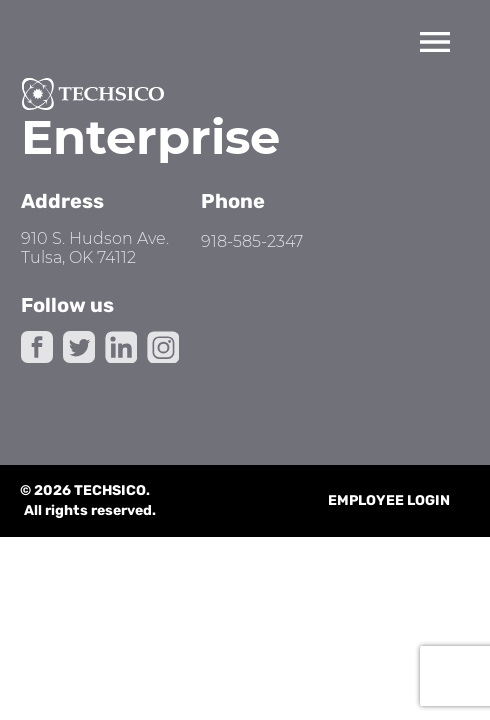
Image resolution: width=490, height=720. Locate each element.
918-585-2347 (252, 241)
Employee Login (389, 500)
